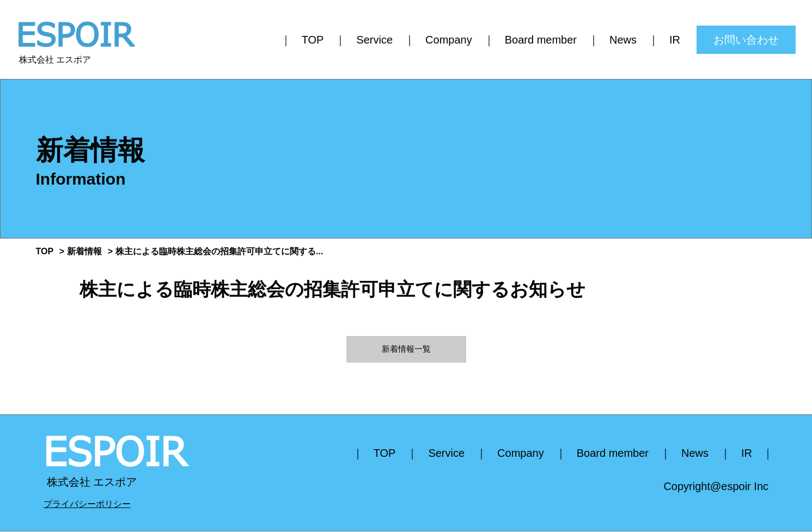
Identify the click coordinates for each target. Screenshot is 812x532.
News (623, 40)
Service (374, 40)
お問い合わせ (746, 40)
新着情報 (84, 251)
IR (675, 40)
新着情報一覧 (406, 349)
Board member (541, 40)
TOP (313, 40)
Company (449, 40)
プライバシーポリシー (87, 505)
